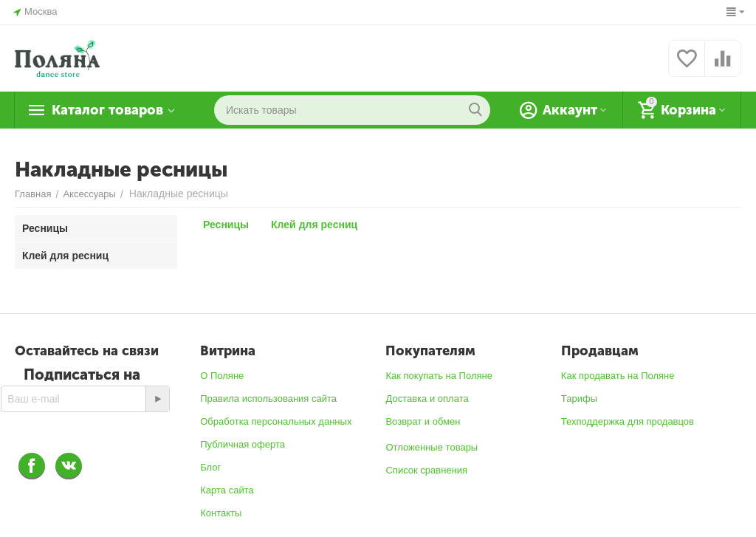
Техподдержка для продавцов (628, 421)
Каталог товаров (107, 110)
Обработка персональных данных (276, 421)
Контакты (221, 513)
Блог (210, 467)
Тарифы (579, 399)
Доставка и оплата (427, 399)
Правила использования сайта (268, 399)
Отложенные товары (432, 447)
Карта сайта (227, 490)
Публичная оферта (243, 444)
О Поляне (222, 376)
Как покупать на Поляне (439, 376)
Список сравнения (426, 470)
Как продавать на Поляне (618, 376)
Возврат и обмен (423, 421)
